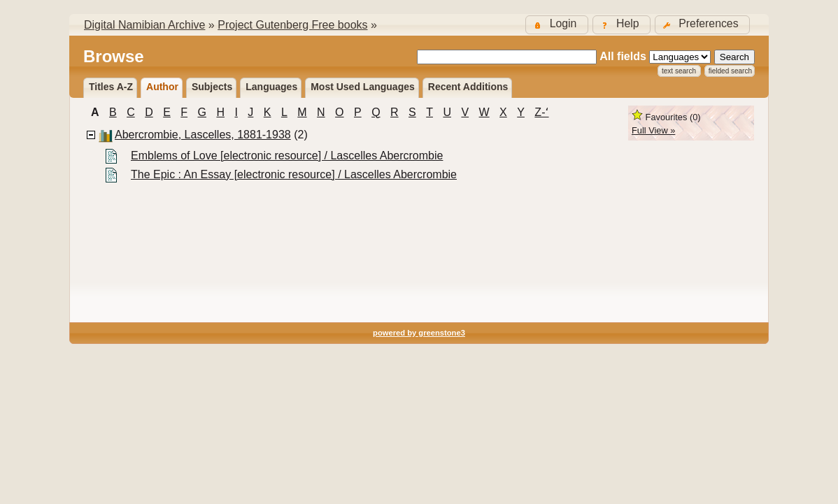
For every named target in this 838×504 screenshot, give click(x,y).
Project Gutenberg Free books (292, 25)
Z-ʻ (541, 112)
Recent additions (468, 87)
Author (162, 87)
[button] (702, 25)
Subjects (212, 87)
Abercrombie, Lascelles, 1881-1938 (203, 135)
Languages (271, 87)
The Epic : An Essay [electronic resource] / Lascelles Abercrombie (294, 174)
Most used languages (363, 87)
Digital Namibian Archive (144, 25)
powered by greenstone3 (419, 333)
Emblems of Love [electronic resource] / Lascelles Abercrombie (287, 156)
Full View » (653, 130)
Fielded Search (730, 71)
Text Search (679, 71)
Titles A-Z (111, 87)
